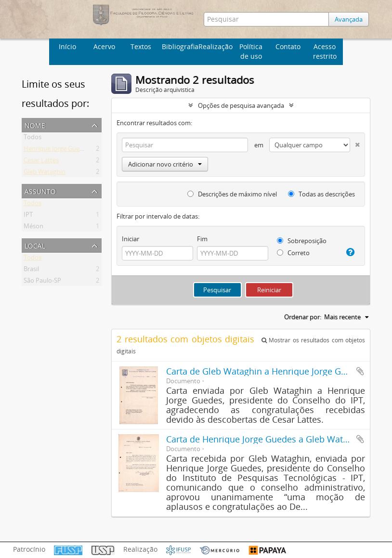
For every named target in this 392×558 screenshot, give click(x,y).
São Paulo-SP (42, 282)
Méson (33, 228)
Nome (35, 124)
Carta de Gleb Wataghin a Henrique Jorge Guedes (266, 371)
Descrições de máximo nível (232, 194)
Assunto (40, 190)
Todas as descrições (321, 194)
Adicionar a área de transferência (360, 371)
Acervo (104, 46)
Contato (288, 46)
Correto (293, 253)
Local (35, 245)
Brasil (31, 271)
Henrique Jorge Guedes (57, 150)
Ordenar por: (303, 317)
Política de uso (251, 51)
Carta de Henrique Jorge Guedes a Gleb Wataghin (266, 439)
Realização (216, 46)
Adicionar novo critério (165, 164)
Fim (202, 239)
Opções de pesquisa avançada (241, 105)
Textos (141, 46)
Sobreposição (302, 241)
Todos (33, 139)
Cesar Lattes (41, 162)
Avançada (349, 19)
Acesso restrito (325, 51)
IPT (28, 216)
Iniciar (131, 239)
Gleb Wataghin (45, 173)
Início (67, 46)
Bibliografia (179, 46)
